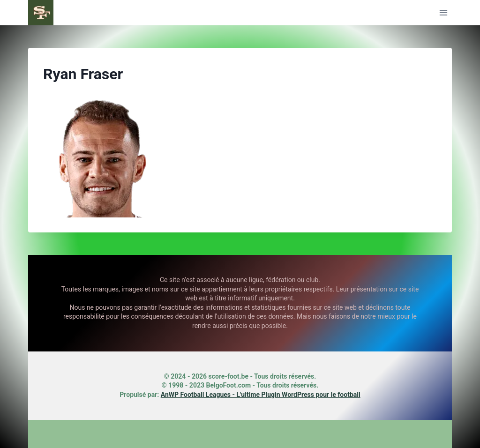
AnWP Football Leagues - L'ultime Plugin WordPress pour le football (261, 395)
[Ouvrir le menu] (443, 12)
